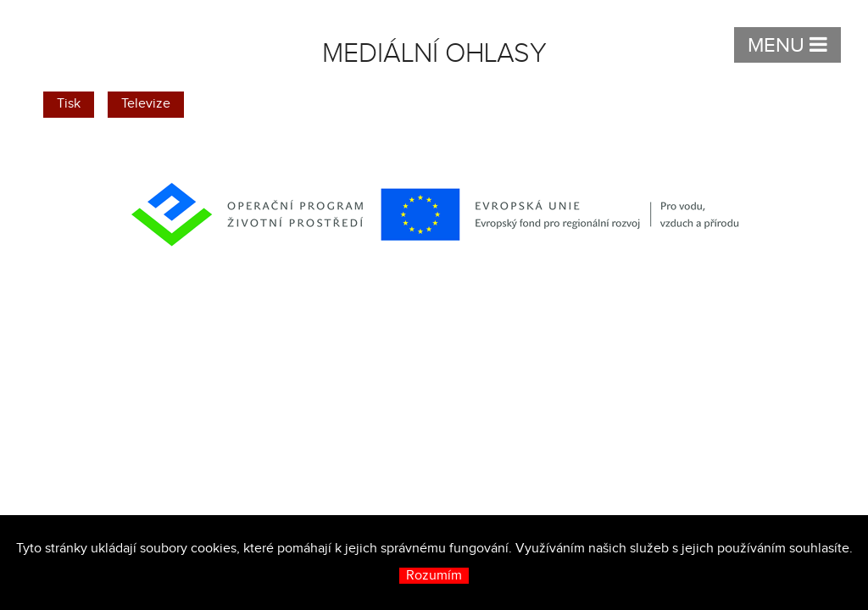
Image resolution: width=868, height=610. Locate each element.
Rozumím (434, 576)
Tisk (69, 104)
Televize (146, 104)
